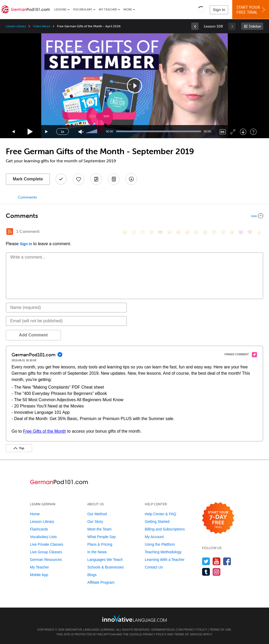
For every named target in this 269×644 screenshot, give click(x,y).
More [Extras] (128, 10)
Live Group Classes (46, 552)
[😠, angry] (169, 232)
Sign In (219, 10)
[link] (195, 26)
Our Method (97, 514)
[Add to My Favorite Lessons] (79, 179)
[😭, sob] (205, 232)
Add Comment (33, 335)
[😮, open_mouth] (232, 232)
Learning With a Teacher (165, 560)
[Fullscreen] (233, 132)
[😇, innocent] (214, 232)
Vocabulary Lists (43, 537)
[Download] (243, 132)
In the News (97, 552)
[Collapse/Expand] (134, 216)
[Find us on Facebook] (227, 561)
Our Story (95, 522)
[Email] (66, 321)
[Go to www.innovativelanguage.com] (134, 618)
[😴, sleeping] (223, 232)
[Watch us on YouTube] (217, 561)
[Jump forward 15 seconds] (47, 132)
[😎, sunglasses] (161, 232)
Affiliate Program (101, 582)
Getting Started (157, 522)
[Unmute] (81, 132)
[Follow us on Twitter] (206, 561)
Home (35, 514)
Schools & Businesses (105, 567)
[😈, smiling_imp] (241, 232)
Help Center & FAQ (161, 514)
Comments (27, 197)
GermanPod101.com (167, 630)
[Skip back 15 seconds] (14, 132)
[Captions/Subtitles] (223, 132)
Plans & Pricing (100, 544)
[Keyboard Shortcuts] (253, 132)
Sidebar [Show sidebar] (255, 26)
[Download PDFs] (114, 179)
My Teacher (108, 10)
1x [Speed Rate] (63, 132)
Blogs (92, 575)
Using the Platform (160, 544)
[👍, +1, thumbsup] (259, 232)
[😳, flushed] (134, 232)
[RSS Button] (10, 232)
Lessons (60, 10)
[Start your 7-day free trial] (218, 518)
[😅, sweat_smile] (187, 232)
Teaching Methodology (163, 552)
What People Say (101, 537)
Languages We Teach (105, 560)
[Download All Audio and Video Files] (131, 179)
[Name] (66, 308)
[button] (201, 9)
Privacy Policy (195, 630)
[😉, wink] (196, 232)
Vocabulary (83, 10)
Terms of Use (220, 630)
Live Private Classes (47, 544)
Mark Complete (28, 179)
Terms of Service (188, 634)
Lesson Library (16, 26)
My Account (154, 537)
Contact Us (154, 567)
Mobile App (39, 575)
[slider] (92, 132)
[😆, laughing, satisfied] (178, 232)
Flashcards (39, 529)
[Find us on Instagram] (217, 572)
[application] (134, 86)
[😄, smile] (125, 232)
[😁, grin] (143, 232)
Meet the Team (99, 529)
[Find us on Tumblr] (206, 572)
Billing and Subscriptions (165, 529)
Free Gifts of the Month (45, 431)
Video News (42, 26)
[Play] (30, 132)
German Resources (46, 560)
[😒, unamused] (152, 232)
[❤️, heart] (250, 232)
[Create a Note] (96, 179)
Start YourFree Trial (251, 10)
